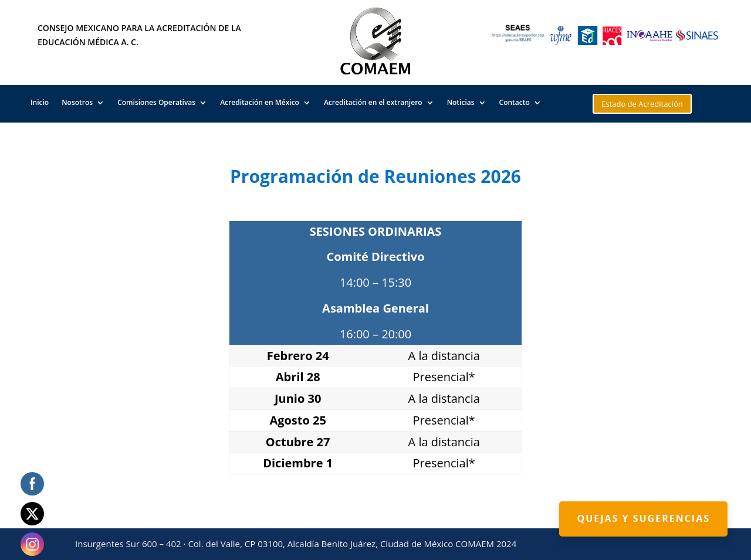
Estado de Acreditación (642, 104)
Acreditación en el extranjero (373, 103)
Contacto (515, 103)
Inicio (40, 103)
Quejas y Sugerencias (643, 518)
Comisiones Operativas (156, 103)
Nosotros (77, 103)
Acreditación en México (260, 103)
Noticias (461, 103)
